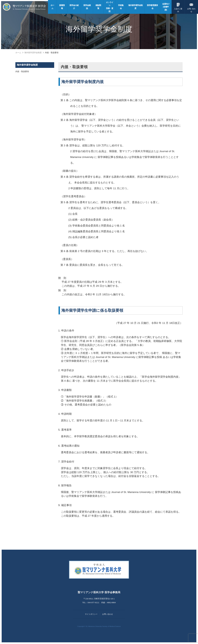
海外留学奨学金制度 (27, 65)
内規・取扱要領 (22, 71)
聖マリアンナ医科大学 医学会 (24, 7)
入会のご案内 (178, 7)
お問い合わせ (191, 7)
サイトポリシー (91, 614)
